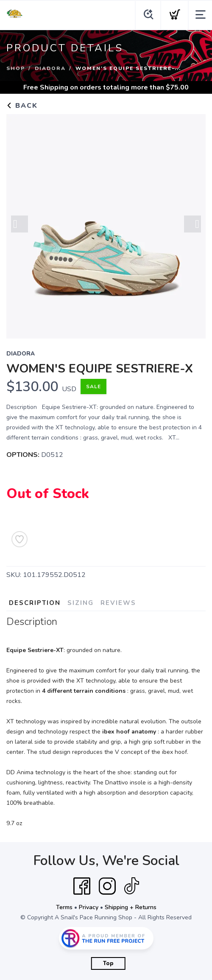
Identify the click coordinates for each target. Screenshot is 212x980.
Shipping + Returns (131, 907)
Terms (64, 907)
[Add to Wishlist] (20, 539)
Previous (20, 224)
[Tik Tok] (131, 886)
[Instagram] (107, 886)
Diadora (50, 68)
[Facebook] (82, 886)
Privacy (89, 907)
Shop (16, 68)
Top (108, 963)
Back (22, 106)
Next (192, 224)
